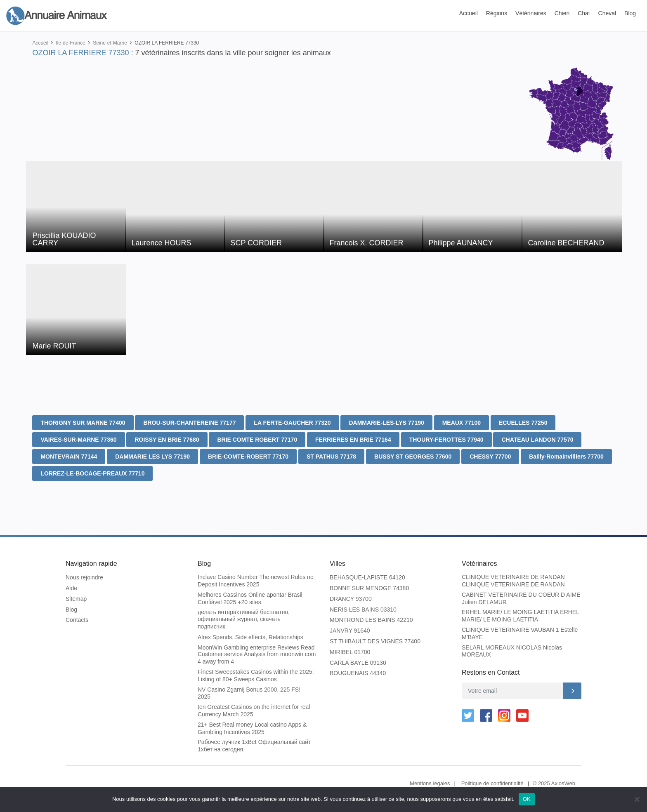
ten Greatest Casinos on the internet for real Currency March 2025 (254, 711)
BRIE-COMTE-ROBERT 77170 (248, 457)
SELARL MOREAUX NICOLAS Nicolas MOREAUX (512, 651)
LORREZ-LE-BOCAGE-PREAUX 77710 (92, 473)
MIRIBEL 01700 (350, 652)
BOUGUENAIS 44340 (358, 673)
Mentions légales (430, 783)
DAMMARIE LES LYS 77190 (152, 457)
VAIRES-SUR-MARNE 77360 (78, 440)
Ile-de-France (70, 43)
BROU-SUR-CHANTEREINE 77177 (189, 423)
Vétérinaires (531, 13)
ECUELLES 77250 (523, 423)
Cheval (607, 13)
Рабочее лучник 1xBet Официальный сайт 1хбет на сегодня (254, 746)
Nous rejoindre (84, 577)
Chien (562, 13)
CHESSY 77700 (490, 457)
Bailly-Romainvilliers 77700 (566, 457)
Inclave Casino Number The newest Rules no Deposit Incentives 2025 (256, 581)
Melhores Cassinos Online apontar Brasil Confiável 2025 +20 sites (250, 598)
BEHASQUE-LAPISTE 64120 (367, 577)
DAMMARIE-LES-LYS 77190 (386, 423)
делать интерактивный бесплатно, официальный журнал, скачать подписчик (244, 619)
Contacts (77, 620)
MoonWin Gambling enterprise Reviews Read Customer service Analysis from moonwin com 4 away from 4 (257, 655)
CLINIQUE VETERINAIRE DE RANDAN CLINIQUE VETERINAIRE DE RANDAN (513, 581)
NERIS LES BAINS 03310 (363, 610)
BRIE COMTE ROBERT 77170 (257, 440)
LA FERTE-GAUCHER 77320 (292, 423)
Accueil (469, 13)
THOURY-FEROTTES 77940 (446, 440)
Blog (630, 13)
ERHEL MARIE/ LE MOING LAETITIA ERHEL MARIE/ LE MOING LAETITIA (520, 616)
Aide (71, 588)
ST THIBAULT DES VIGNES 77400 (375, 641)
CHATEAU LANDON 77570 (537, 440)
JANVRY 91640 (350, 631)
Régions (497, 13)
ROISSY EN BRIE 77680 (167, 440)
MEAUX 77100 (462, 423)
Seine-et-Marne (110, 43)
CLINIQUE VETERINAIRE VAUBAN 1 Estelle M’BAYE (520, 633)
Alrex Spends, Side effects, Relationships (250, 637)
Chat (584, 13)
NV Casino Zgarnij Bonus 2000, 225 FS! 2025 (249, 693)
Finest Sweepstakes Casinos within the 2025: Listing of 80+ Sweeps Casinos (256, 675)
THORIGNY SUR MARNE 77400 (83, 423)
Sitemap (76, 599)
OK (527, 799)
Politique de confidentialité (492, 783)
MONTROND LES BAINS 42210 (371, 620)
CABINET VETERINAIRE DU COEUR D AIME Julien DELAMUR (521, 598)
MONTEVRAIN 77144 (69, 457)
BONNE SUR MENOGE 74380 (369, 588)
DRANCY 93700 (351, 599)
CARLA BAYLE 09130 (358, 663)
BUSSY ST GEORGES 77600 (413, 457)
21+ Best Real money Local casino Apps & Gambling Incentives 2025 (252, 728)
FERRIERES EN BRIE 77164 (353, 440)
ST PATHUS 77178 (331, 457)
